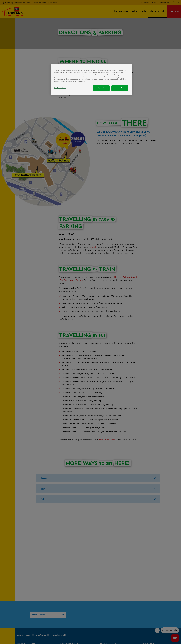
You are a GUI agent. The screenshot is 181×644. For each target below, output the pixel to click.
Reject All (101, 88)
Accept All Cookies (120, 88)
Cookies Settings (60, 88)
